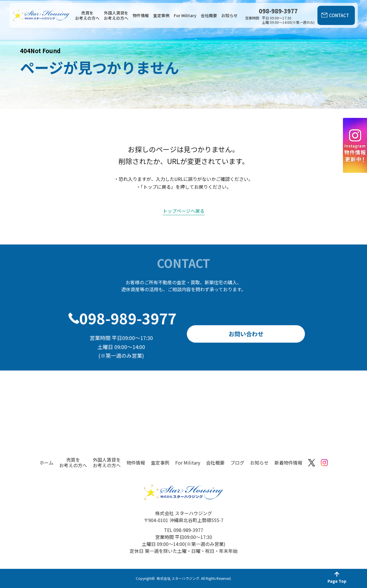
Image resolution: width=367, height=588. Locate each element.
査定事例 (161, 15)
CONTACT (339, 15)
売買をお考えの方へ (87, 15)
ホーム (46, 463)
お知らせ (229, 15)
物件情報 (141, 15)
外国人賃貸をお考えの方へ (116, 15)
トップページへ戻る (184, 211)
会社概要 (209, 15)
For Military (185, 15)
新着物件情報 (288, 463)
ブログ (237, 463)
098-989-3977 (128, 318)
